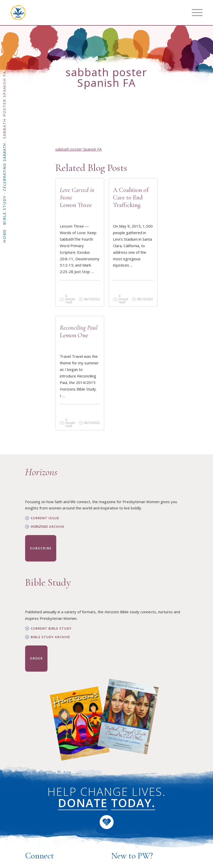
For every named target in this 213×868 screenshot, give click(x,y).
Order (36, 658)
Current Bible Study (51, 628)
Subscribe (41, 548)
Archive (47, 527)
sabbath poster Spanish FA (78, 149)
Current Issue (45, 518)
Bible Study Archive (50, 637)
